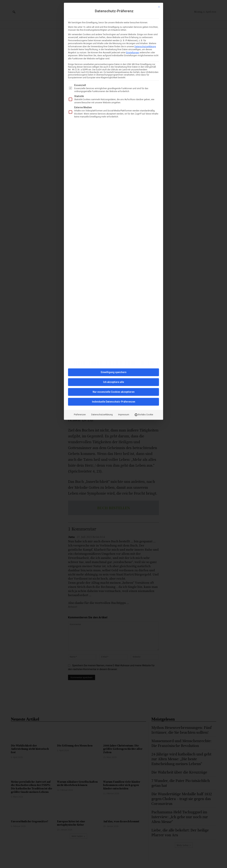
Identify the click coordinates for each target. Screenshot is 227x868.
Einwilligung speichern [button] (114, 372)
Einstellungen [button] (133, 53)
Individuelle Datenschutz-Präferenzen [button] (114, 402)
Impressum (124, 415)
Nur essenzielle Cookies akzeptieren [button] (114, 392)
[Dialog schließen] (159, 7)
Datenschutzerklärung (145, 47)
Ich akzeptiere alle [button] (114, 382)
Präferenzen (80, 415)
